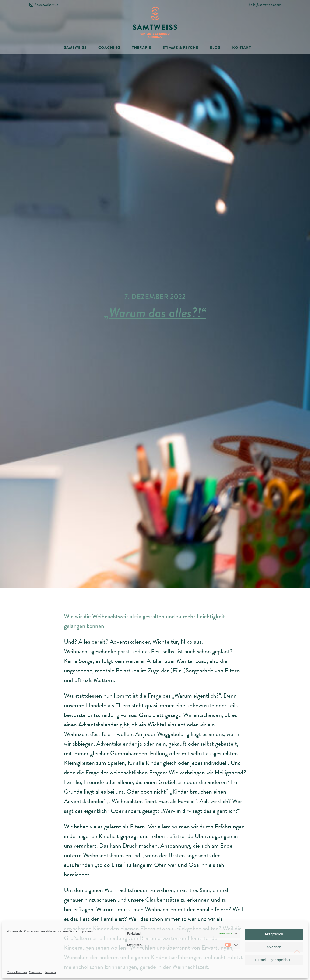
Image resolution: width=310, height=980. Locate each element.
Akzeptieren (274, 934)
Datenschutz (36, 972)
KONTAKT (242, 48)
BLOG (215, 48)
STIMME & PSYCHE (180, 48)
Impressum (51, 972)
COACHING (109, 48)
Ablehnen (274, 947)
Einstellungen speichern (274, 960)
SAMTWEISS (75, 48)
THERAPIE (141, 48)
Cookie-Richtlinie (17, 972)
